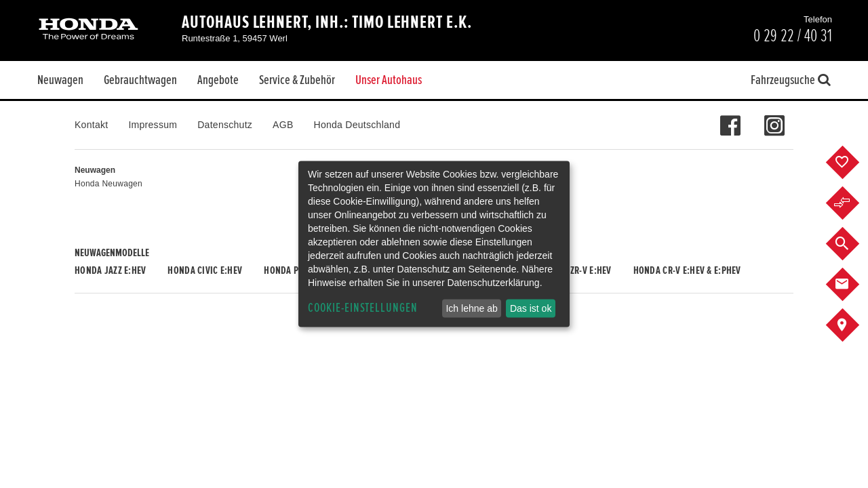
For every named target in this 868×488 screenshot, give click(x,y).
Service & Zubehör (297, 80)
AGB (283, 125)
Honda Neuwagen (108, 184)
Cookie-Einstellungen (363, 308)
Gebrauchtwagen (140, 80)
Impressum (153, 125)
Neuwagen (60, 80)
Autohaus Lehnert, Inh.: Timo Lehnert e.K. (327, 22)
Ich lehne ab (471, 308)
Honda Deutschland (357, 125)
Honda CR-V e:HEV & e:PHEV (687, 270)
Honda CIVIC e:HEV (205, 270)
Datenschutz (225, 125)
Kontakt (91, 125)
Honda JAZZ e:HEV (110, 270)
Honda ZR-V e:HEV (576, 270)
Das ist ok (531, 308)
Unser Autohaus (389, 80)
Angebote (218, 80)
